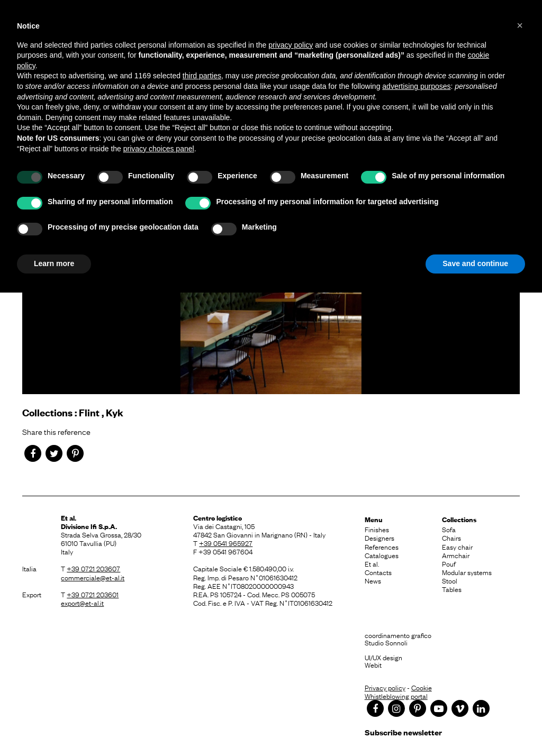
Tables (452, 589)
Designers (380, 538)
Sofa (449, 529)
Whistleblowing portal (396, 696)
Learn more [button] (54, 263)
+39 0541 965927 (226, 543)
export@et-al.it (82, 603)
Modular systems (467, 572)
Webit (373, 664)
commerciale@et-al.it (93, 577)
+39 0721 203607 (93, 568)
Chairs (451, 538)
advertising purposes (416, 86)
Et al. (372, 563)
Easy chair (457, 546)
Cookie (422, 687)
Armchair (456, 555)
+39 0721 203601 (93, 594)
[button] (520, 25)
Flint (89, 412)
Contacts (378, 572)
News (373, 580)
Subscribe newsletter (403, 732)
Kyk (115, 412)
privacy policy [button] (291, 45)
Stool (450, 580)
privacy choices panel (159, 149)
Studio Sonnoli (386, 642)
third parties (202, 76)
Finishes (377, 529)
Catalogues (382, 555)
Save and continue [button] (475, 263)
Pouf (449, 563)
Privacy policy (385, 687)
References (382, 546)
